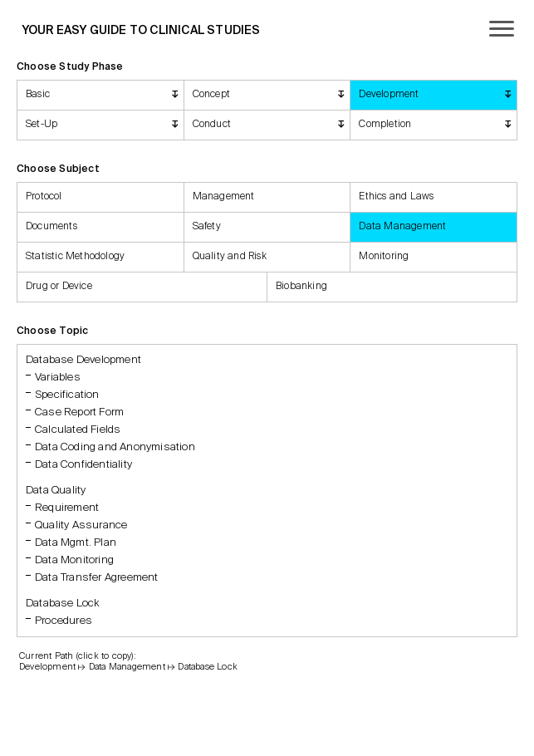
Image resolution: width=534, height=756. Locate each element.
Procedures (64, 621)
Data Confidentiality (83, 465)
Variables (58, 378)
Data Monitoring (74, 560)
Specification (67, 395)
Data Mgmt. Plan (76, 543)
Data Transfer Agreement (97, 578)
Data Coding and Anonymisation (115, 447)
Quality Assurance (81, 525)
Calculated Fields (78, 430)
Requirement (67, 508)
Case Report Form (79, 412)
